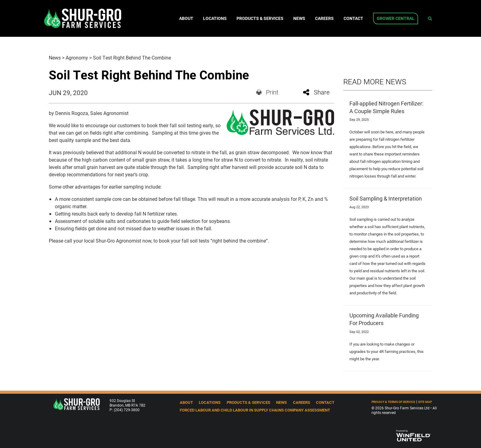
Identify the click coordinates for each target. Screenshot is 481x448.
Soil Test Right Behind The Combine (132, 57)
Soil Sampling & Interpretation (386, 198)
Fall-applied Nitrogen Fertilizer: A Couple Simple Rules (386, 107)
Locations (215, 18)
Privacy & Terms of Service (393, 402)
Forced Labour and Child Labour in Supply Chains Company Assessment (255, 410)
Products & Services (260, 18)
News (299, 18)
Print (267, 92)
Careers (324, 18)
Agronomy (77, 57)
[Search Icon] (430, 18)
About (186, 18)
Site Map (425, 402)
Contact (353, 18)
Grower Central (396, 18)
